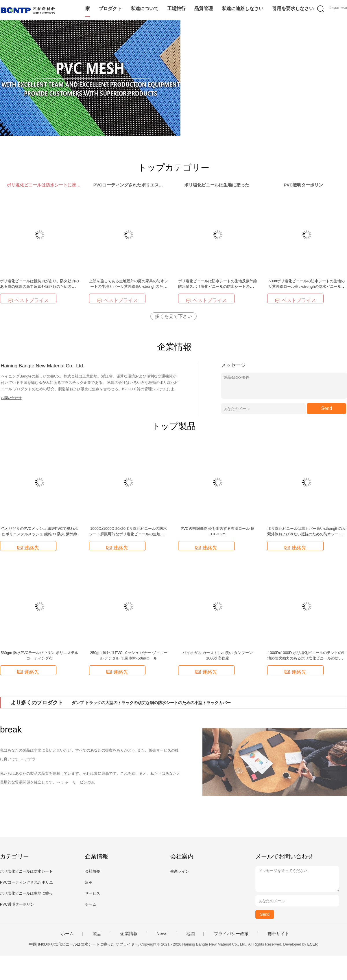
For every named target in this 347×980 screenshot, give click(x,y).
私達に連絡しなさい (243, 9)
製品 (97, 934)
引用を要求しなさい (293, 9)
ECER (312, 944)
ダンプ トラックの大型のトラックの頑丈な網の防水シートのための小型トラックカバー (151, 703)
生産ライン (180, 871)
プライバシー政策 (231, 934)
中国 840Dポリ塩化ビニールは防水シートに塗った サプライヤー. (85, 944)
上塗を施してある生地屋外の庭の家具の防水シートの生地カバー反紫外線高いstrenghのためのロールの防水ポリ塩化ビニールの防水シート (129, 286)
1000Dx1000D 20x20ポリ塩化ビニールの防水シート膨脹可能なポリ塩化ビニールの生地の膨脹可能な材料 (129, 534)
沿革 (89, 882)
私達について (145, 9)
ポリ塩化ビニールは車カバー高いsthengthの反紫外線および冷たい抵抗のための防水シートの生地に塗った (307, 534)
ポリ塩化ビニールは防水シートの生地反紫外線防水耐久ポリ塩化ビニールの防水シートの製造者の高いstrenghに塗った (218, 286)
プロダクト (110, 9)
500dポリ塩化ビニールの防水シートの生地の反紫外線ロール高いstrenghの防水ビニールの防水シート (307, 286)
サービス (93, 893)
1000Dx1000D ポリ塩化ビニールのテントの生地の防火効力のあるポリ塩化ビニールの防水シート (307, 658)
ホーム (67, 934)
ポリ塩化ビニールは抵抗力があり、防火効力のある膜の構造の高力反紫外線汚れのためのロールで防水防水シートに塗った (39, 286)
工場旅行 (176, 9)
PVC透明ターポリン (17, 904)
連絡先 (28, 548)
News (162, 934)
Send (327, 408)
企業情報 (129, 934)
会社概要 (93, 871)
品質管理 (204, 9)
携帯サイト (278, 934)
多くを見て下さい (173, 316)
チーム (91, 904)
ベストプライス (28, 300)
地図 (191, 934)
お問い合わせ (11, 398)
